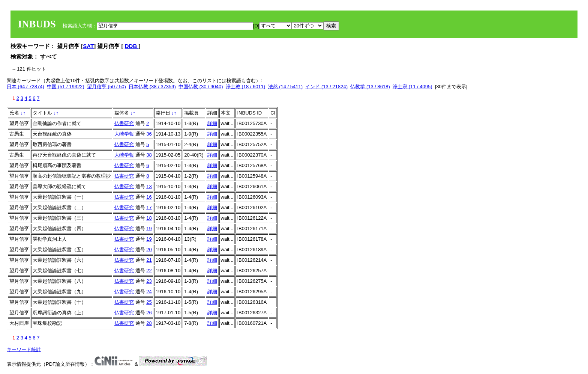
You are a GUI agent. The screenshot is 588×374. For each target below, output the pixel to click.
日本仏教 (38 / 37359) (152, 87)
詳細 (212, 123)
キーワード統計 (24, 349)
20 (149, 250)
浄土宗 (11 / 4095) (412, 87)
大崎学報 (124, 134)
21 (149, 260)
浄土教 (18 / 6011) (246, 87)
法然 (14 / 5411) (286, 87)
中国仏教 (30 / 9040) (201, 87)
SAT (88, 46)
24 (149, 292)
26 (149, 313)
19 (149, 228)
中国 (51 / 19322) (66, 87)
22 (149, 271)
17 (149, 207)
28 (149, 323)
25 (149, 302)
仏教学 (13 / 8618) (370, 87)
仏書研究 (124, 123)
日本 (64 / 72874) (25, 87)
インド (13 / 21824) (326, 87)
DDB (132, 46)
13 (149, 186)
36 (149, 134)
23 (149, 281)
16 (149, 197)
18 (149, 218)
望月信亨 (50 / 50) (106, 87)
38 (149, 155)
